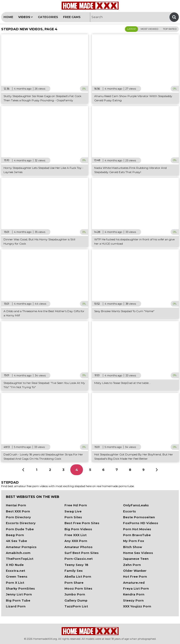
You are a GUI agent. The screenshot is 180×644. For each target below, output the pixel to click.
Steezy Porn (133, 600)
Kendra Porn (134, 594)
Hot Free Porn (135, 577)
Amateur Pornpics (21, 547)
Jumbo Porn (75, 594)
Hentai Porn (16, 505)
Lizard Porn (16, 606)
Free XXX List (75, 535)
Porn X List (15, 583)
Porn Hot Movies (137, 529)
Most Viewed (149, 29)
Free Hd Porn (76, 505)
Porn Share (74, 583)
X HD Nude (15, 565)
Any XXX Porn (76, 541)
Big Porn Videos (78, 529)
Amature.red (134, 583)
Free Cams (72, 17)
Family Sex (74, 571)
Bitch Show (133, 547)
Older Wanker (135, 571)
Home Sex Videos (138, 553)
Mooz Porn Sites (78, 589)
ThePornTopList (20, 559)
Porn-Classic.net (79, 559)
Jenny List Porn (19, 594)
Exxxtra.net (15, 571)
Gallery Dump (76, 600)
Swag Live (73, 511)
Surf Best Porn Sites (82, 553)
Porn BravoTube (137, 535)
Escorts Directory (21, 523)
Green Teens (17, 577)
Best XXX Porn (18, 511)
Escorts (129, 511)
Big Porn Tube (18, 600)
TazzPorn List (76, 606)
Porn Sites (73, 517)
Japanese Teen (136, 559)
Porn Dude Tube (20, 529)
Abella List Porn (78, 577)
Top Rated (170, 29)
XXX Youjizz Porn (137, 606)
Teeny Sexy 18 (76, 565)
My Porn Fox (134, 541)
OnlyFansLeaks (136, 505)
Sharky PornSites (20, 589)
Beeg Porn (15, 535)
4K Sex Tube (16, 541)
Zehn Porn (132, 565)
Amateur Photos (79, 547)
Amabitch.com (18, 553)
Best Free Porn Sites (82, 523)
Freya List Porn (136, 589)
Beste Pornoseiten (139, 517)
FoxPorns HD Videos (141, 523)
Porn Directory (18, 517)
